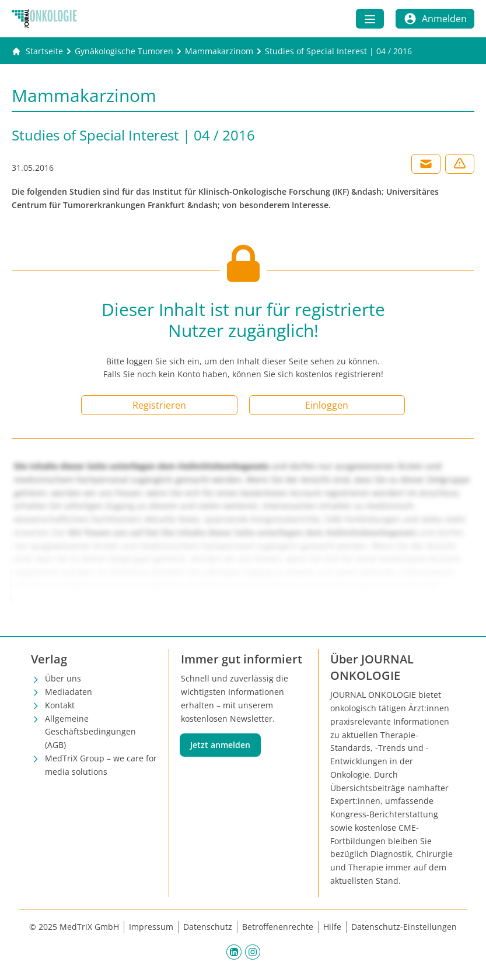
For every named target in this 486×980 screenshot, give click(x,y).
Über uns (63, 678)
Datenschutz (208, 927)
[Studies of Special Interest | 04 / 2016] (338, 51)
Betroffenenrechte (278, 927)
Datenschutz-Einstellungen (404, 927)
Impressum (151, 927)
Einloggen (327, 405)
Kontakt (60, 705)
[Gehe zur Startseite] (37, 51)
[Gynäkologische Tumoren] (124, 51)
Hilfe (332, 927)
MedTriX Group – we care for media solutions (101, 765)
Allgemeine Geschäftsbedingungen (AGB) (90, 732)
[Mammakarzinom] (219, 51)
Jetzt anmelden (220, 745)
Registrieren (159, 405)
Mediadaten (69, 692)
